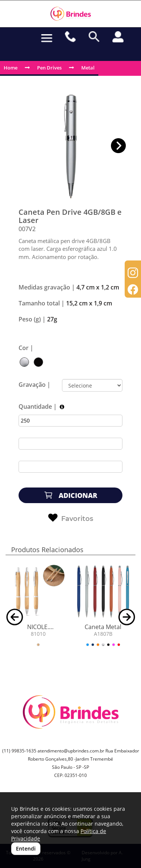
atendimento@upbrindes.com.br (71, 751)
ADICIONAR (70, 495)
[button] (119, 146)
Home (11, 68)
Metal (88, 68)
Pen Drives (49, 68)
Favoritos (71, 518)
